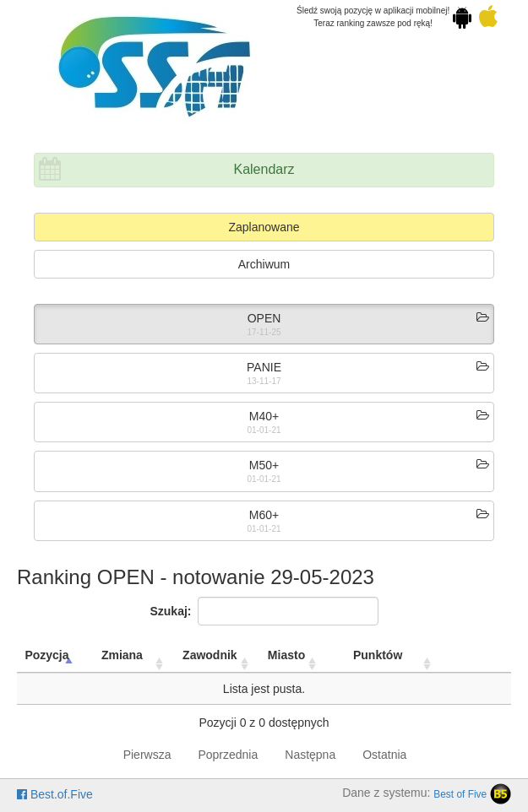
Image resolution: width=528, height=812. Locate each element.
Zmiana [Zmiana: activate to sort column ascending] (122, 655)
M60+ (264, 515)
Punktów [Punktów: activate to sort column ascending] (378, 655)
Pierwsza (147, 755)
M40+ (264, 416)
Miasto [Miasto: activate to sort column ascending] (286, 655)
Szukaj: (264, 611)
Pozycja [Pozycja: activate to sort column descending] (46, 655)
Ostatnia (384, 755)
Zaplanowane (264, 227)
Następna (310, 755)
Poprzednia (228, 755)
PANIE (264, 367)
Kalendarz (264, 169)
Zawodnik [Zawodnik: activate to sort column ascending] (210, 655)
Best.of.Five (55, 794)
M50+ (264, 465)
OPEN (264, 318)
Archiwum (264, 264)
